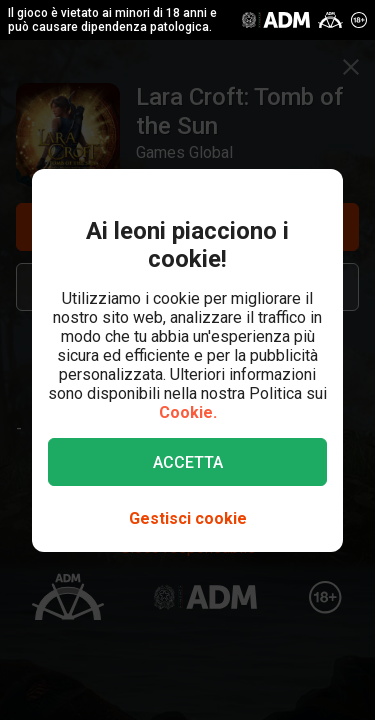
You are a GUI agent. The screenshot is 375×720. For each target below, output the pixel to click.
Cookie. (188, 412)
